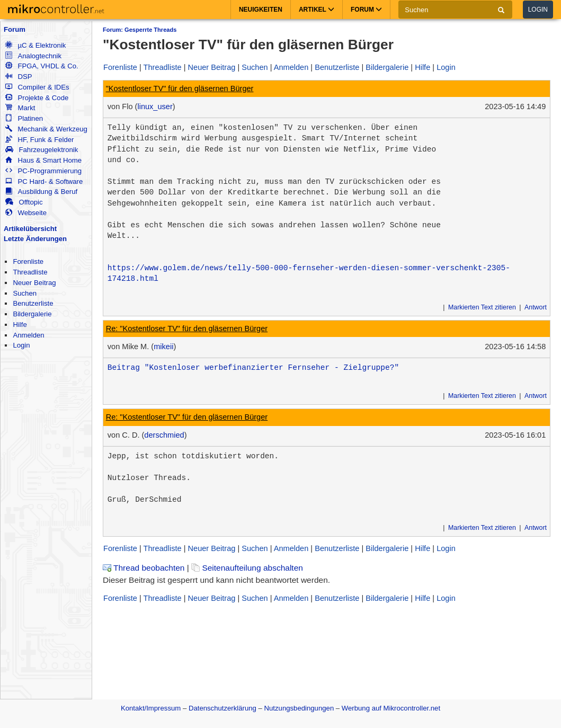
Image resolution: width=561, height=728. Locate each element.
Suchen (25, 293)
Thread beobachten (144, 568)
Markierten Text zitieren (482, 307)
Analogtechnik (33, 56)
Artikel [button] (317, 10)
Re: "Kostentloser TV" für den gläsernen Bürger (187, 329)
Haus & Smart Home (43, 160)
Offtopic (24, 202)
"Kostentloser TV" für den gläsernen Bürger (180, 88)
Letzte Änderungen (35, 239)
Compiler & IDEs (37, 87)
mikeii (163, 347)
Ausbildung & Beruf (41, 192)
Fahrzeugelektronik (42, 150)
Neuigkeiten (261, 10)
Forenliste (28, 261)
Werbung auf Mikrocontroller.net (391, 708)
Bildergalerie (32, 314)
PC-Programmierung (43, 171)
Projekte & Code (37, 98)
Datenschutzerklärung (222, 708)
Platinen (24, 118)
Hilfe (20, 325)
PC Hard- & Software (44, 181)
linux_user (155, 106)
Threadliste (30, 272)
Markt (20, 108)
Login (538, 10)
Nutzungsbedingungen (299, 708)
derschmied (164, 435)
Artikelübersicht (30, 229)
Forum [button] (366, 10)
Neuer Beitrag (34, 283)
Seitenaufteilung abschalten (247, 568)
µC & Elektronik (35, 45)
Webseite (26, 213)
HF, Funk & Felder (39, 140)
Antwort (536, 307)
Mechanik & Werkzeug (46, 129)
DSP (19, 77)
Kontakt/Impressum (151, 708)
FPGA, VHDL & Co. (42, 66)
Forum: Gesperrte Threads (140, 30)
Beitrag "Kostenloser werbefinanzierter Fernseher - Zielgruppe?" (253, 368)
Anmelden (28, 335)
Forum (15, 29)
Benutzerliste (33, 303)
